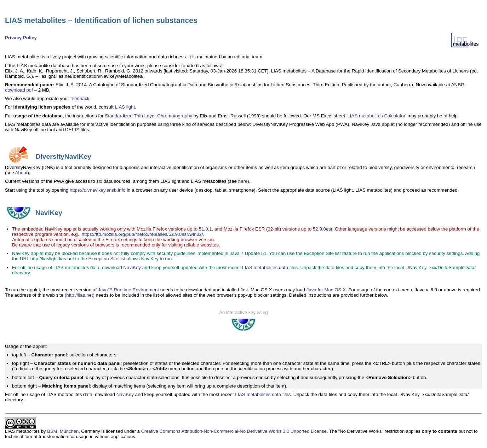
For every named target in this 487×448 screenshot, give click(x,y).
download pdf (19, 90)
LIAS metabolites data (265, 267)
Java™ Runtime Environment (129, 290)
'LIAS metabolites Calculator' (376, 116)
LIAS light (125, 107)
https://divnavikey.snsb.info (98, 190)
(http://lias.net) (80, 295)
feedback (80, 98)
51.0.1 (205, 229)
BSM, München (63, 431)
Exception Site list (107, 259)
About (21, 173)
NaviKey (132, 267)
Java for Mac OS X (326, 290)
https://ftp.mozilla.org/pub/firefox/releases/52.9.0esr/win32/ (142, 234)
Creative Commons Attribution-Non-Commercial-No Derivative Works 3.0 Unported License (234, 431)
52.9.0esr (323, 229)
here (243, 181)
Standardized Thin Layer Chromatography (148, 116)
